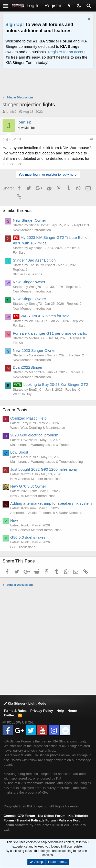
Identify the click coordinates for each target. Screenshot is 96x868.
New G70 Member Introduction (33, 496)
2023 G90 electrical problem (34, 435)
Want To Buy (22, 394)
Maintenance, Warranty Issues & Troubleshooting (47, 462)
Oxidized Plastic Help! (29, 418)
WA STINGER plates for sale (41, 316)
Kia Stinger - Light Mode (25, 703)
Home (72, 711)
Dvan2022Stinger (28, 367)
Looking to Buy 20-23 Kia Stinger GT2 (50, 384)
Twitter (9, 715)
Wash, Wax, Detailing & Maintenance (38, 428)
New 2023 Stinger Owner (34, 350)
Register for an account (68, 52)
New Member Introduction (32, 230)
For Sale (19, 252)
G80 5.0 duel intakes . (29, 537)
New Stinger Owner (29, 220)
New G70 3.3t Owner (28, 486)
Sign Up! (15, 25)
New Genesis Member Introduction (36, 479)
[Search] (89, 6)
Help (60, 711)
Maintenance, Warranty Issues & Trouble (40, 445)
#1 (92, 139)
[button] (6, 6)
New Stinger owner (29, 282)
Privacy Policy (42, 711)
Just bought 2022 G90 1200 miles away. (44, 469)
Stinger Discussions (27, 274)
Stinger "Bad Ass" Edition (34, 260)
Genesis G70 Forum (19, 816)
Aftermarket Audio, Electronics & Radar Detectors (47, 513)
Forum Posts (15, 410)
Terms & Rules (15, 711)
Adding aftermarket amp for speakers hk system (51, 503)
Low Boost (19, 452)
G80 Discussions (23, 547)
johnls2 (11, 112)
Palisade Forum (71, 820)
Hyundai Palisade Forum (36, 820)
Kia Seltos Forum (52, 816)
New (14, 520)
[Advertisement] (49, 82)
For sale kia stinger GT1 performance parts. (50, 333)
